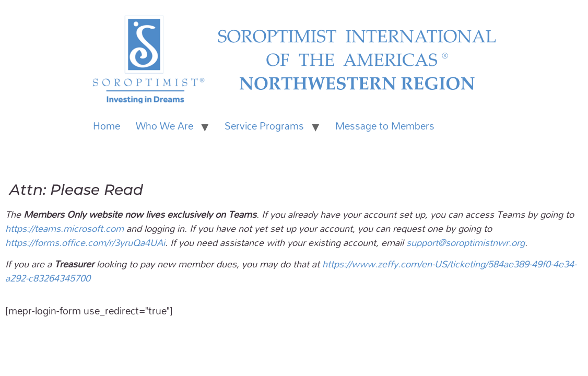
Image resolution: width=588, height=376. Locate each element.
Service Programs (264, 126)
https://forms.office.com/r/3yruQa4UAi (85, 242)
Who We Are (164, 126)
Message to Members (385, 126)
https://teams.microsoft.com (64, 228)
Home (107, 126)
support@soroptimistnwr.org (466, 242)
